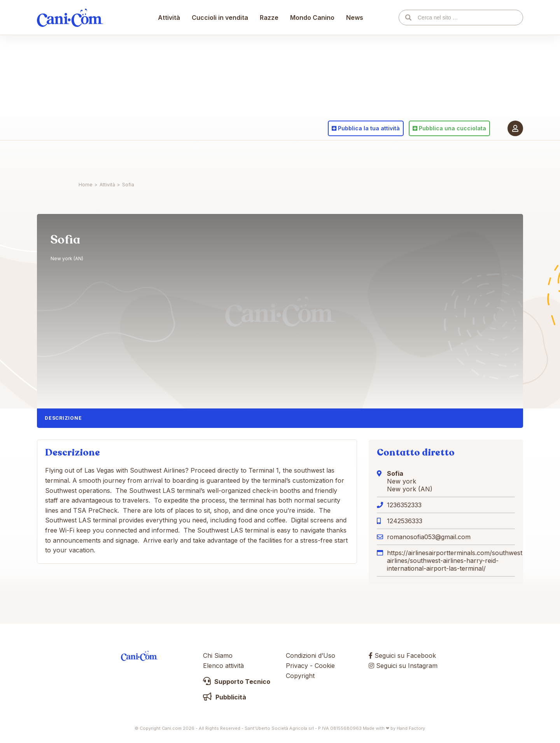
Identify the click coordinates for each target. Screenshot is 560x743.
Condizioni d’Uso (311, 655)
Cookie (325, 666)
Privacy (297, 666)
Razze (269, 158)
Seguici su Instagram (403, 666)
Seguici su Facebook (402, 655)
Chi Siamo (218, 655)
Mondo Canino (313, 158)
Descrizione (63, 418)
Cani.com (70, 158)
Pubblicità (225, 697)
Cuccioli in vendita (220, 158)
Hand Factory (411, 728)
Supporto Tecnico (237, 682)
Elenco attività (223, 666)
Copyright (300, 676)
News (355, 158)
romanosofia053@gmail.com (429, 537)
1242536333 (405, 521)
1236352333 (404, 505)
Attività (169, 158)
